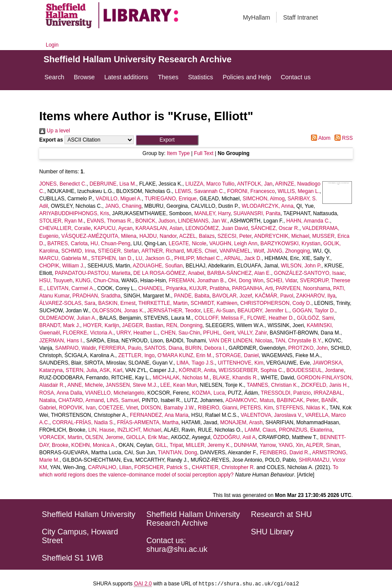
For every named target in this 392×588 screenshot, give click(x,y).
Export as (51, 140)
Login (52, 45)
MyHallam (257, 17)
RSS (342, 138)
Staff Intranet (301, 17)
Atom (319, 138)
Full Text (203, 153)
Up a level (55, 131)
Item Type (178, 153)
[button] (167, 140)
